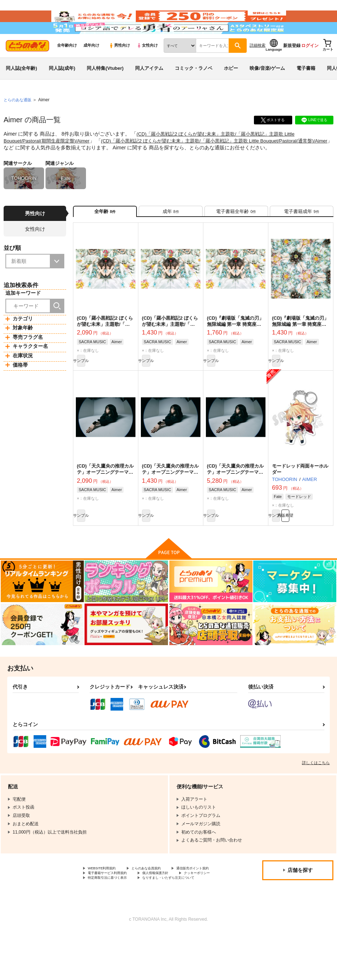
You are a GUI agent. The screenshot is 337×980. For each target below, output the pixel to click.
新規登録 (292, 65)
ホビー (231, 88)
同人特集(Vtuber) (105, 88)
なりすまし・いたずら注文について (122, 925)
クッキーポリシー (155, 912)
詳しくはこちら (316, 794)
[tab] (170, 233)
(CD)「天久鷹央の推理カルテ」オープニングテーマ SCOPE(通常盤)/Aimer (170, 500)
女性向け (147, 65)
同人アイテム (149, 88)
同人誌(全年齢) (21, 88)
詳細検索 (258, 65)
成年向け (91, 65)
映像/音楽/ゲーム (267, 88)
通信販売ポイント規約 (109, 907)
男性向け (119, 65)
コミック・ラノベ (194, 88)
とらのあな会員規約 (160, 900)
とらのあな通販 (19, 120)
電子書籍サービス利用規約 (173, 907)
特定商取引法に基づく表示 (114, 919)
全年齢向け (67, 65)
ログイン (310, 65)
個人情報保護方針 (105, 912)
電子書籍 (306, 88)
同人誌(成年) (62, 88)
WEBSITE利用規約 (106, 900)
